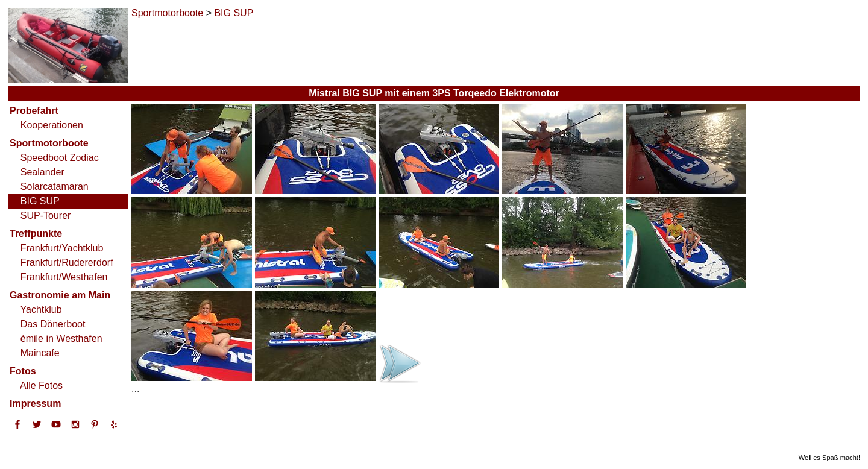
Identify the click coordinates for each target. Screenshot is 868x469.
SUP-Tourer (46, 216)
